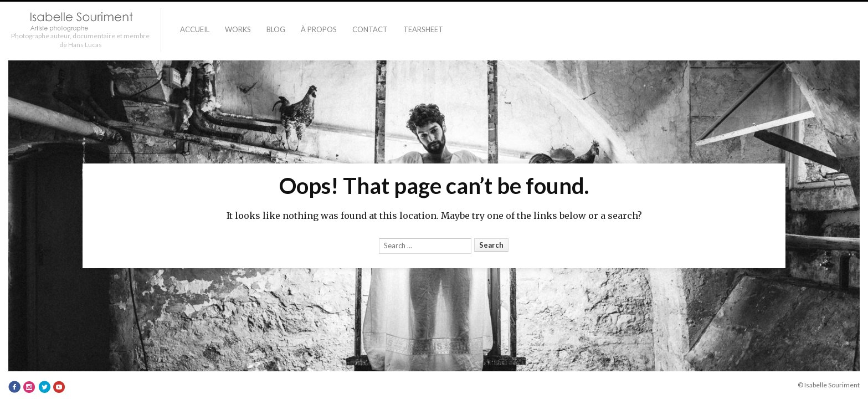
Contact (370, 29)
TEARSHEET (423, 29)
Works (238, 29)
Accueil (195, 29)
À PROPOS (319, 29)
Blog (276, 29)
